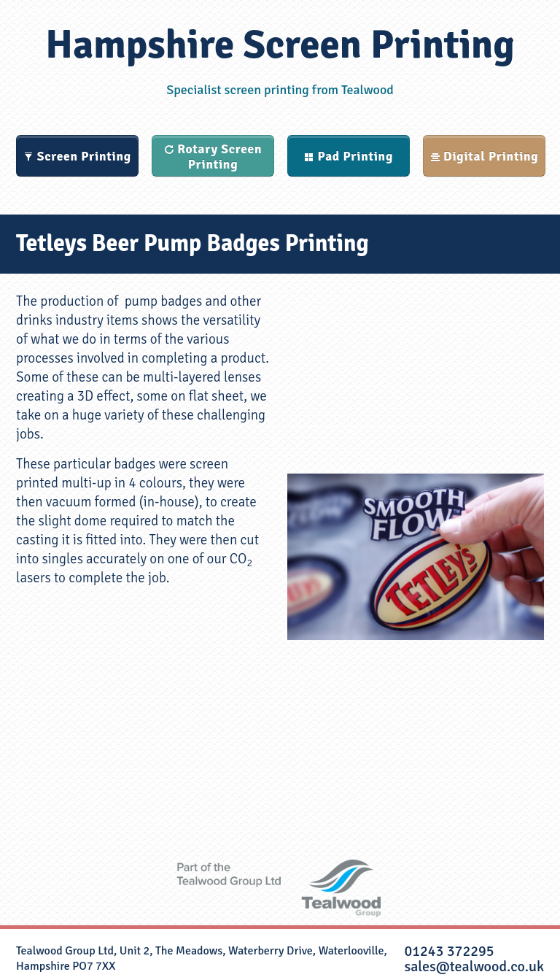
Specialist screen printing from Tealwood (280, 90)
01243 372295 (449, 951)
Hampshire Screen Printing (280, 45)
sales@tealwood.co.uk (474, 967)
